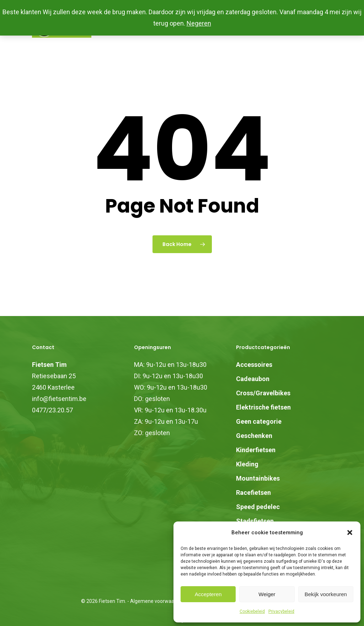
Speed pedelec (258, 507)
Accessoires (254, 365)
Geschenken (254, 436)
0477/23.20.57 (52, 410)
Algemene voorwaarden (157, 601)
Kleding (247, 464)
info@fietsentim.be (59, 399)
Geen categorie (259, 421)
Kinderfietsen (256, 450)
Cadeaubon (253, 379)
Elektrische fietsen (263, 407)
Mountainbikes (258, 478)
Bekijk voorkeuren (326, 594)
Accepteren (208, 594)
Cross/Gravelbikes (263, 393)
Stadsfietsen (255, 521)
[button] (350, 533)
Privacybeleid (281, 611)
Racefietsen (253, 493)
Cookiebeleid (252, 611)
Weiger (267, 594)
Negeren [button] (199, 23)
